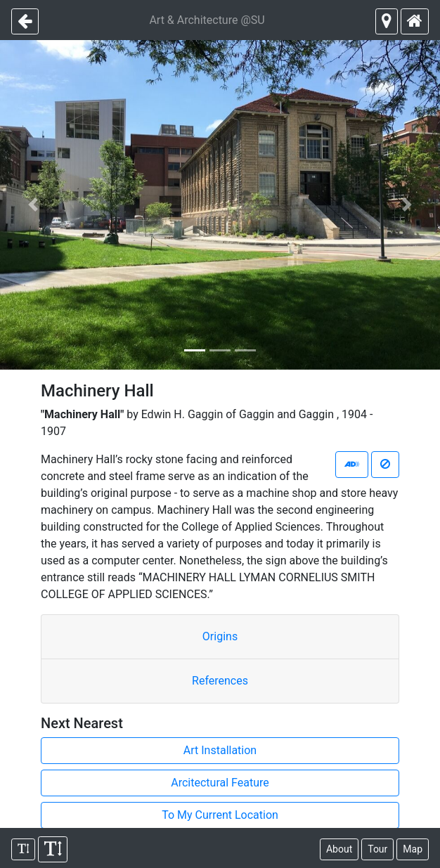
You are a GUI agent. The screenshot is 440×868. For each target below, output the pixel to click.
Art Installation (220, 750)
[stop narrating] (385, 465)
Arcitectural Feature (220, 783)
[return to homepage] (415, 21)
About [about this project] (339, 849)
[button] (33, 205)
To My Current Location (220, 815)
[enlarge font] (53, 849)
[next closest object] (387, 21)
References (220, 681)
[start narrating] (352, 465)
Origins (220, 636)
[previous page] (25, 21)
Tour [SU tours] (377, 849)
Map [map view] (413, 849)
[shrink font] (23, 849)
